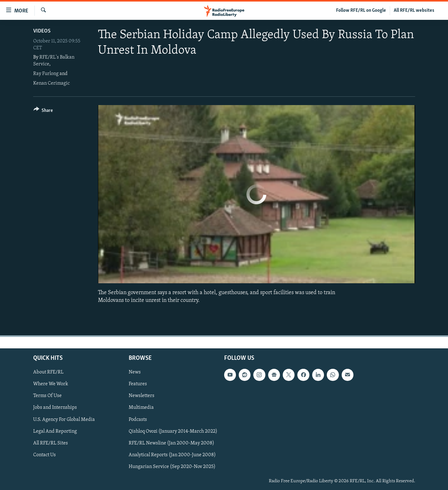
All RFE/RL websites (414, 11)
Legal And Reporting (55, 431)
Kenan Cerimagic (51, 83)
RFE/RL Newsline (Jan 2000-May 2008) (171, 443)
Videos (42, 31)
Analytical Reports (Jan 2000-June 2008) (172, 455)
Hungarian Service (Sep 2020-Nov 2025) (172, 466)
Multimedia (141, 408)
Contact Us (44, 455)
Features (138, 384)
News (135, 372)
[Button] (43, 111)
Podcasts (138, 419)
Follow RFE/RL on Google (361, 11)
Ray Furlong (46, 74)
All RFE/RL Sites (51, 443)
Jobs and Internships (55, 408)
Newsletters (142, 396)
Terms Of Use (47, 396)
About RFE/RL (48, 372)
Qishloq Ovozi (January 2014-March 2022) (173, 431)
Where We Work (51, 384)
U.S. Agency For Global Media (64, 419)
